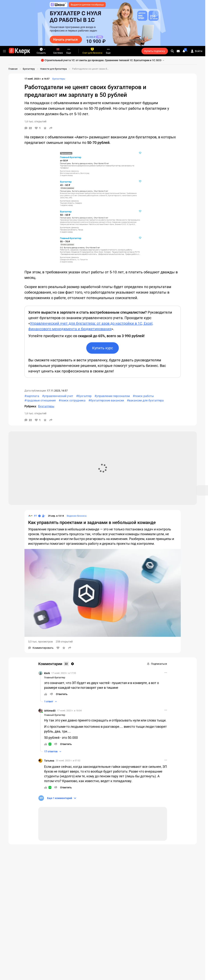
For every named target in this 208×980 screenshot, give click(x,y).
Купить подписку (155, 51)
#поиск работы (143, 396)
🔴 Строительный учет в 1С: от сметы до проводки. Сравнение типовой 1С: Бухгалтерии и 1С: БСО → (103, 60)
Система (58, 51)
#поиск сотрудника (72, 400)
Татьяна (49, 761)
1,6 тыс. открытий (35, 121)
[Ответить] (62, 694)
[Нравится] (38, 128)
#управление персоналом (112, 396)
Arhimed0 (50, 711)
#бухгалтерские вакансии (106, 400)
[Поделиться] (51, 128)
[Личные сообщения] (178, 51)
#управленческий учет (58, 396)
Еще (69, 51)
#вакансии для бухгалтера (145, 400)
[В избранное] (45, 128)
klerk (47, 673)
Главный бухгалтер (55, 677)
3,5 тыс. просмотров (40, 642)
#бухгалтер (84, 396)
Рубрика (30, 406)
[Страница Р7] (32, 516)
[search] (172, 51)
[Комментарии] (28, 128)
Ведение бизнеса (77, 516)
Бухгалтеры (59, 79)
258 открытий (64, 642)
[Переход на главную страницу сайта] (19, 51)
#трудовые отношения (40, 400)
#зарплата (32, 396)
